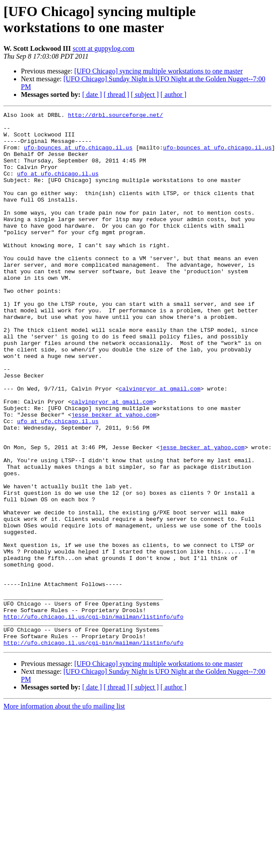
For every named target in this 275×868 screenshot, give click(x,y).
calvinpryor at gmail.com (159, 444)
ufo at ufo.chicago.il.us (58, 186)
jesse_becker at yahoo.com (114, 476)
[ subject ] (145, 94)
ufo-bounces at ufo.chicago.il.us (78, 155)
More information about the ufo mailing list (64, 813)
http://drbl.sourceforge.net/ (115, 116)
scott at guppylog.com (104, 48)
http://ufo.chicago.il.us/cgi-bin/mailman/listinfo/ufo (93, 718)
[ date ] (92, 94)
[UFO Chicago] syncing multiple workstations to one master (159, 71)
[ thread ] (116, 94)
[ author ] (174, 94)
